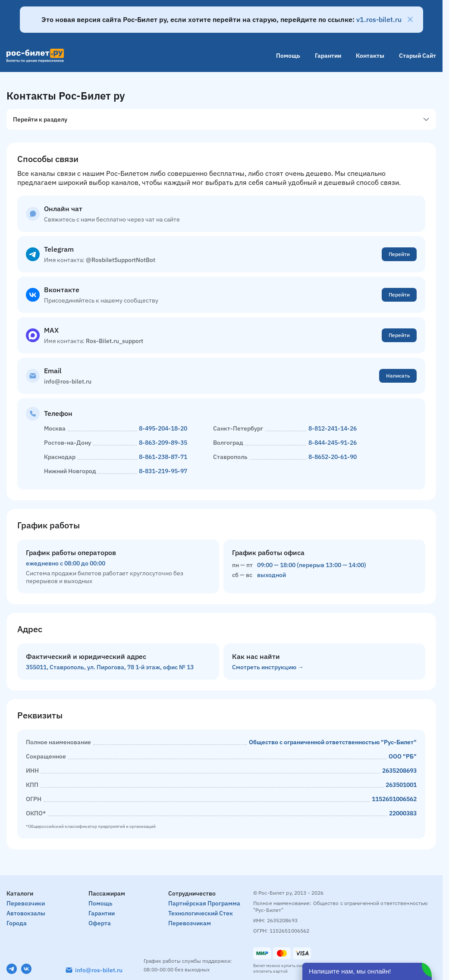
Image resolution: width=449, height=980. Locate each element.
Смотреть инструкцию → (268, 667)
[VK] (26, 969)
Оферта (100, 923)
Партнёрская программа (204, 903)
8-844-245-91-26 (333, 443)
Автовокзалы (26, 913)
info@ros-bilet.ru (99, 970)
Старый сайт (418, 56)
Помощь (288, 56)
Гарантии (328, 56)
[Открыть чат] (367, 971)
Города (17, 923)
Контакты (370, 56)
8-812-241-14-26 (333, 428)
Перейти (399, 254)
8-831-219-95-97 (163, 471)
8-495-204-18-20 (163, 428)
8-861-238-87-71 (163, 457)
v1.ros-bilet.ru (379, 19)
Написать (398, 376)
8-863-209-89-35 (163, 443)
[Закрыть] (410, 19)
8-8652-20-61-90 (333, 457)
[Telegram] (12, 969)
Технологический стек (201, 913)
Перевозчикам (190, 923)
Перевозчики (26, 903)
